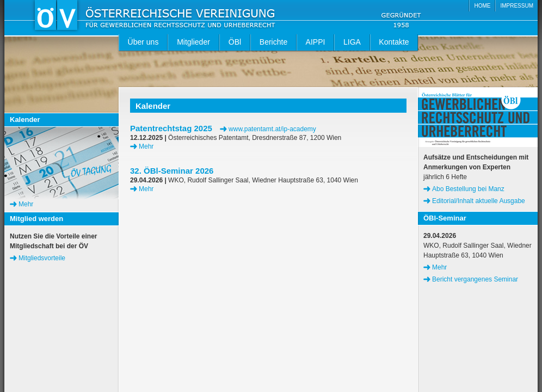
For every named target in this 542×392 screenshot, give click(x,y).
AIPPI (316, 42)
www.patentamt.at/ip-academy (272, 129)
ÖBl (235, 42)
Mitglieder (193, 42)
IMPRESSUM (517, 6)
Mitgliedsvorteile (42, 258)
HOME (482, 6)
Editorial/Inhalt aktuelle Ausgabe (479, 201)
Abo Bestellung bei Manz (468, 189)
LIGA (352, 42)
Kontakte (394, 42)
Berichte (273, 42)
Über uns (143, 42)
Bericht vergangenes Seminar (475, 279)
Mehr (146, 146)
